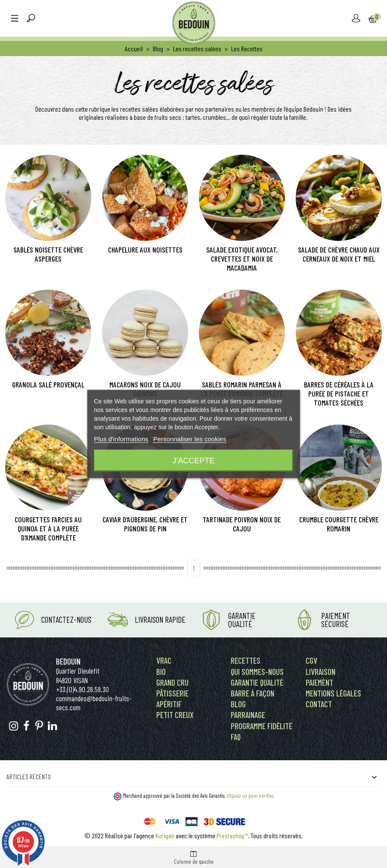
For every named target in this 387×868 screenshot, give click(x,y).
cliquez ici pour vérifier (250, 796)
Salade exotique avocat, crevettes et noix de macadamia (242, 259)
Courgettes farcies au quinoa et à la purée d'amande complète (48, 529)
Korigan (165, 835)
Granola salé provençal (48, 385)
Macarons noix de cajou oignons (145, 389)
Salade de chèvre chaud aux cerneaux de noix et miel (339, 254)
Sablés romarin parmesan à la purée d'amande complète (242, 389)
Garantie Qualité (242, 620)
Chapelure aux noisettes (145, 250)
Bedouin (68, 661)
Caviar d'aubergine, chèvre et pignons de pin (145, 524)
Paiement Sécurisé (336, 620)
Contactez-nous (66, 620)
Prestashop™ (232, 835)
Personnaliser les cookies (190, 439)
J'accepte (193, 461)
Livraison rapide (160, 620)
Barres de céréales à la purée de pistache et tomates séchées (339, 394)
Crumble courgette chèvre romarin (339, 524)
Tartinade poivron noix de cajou (242, 524)
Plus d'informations (121, 439)
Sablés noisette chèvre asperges (48, 254)
